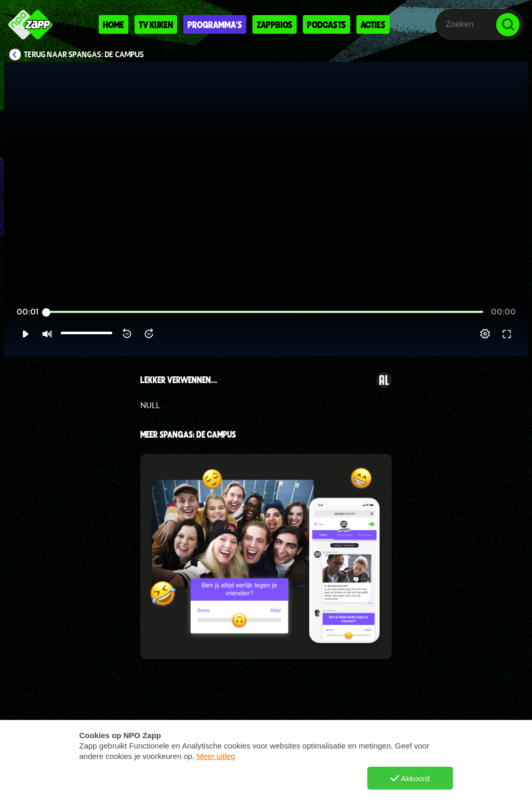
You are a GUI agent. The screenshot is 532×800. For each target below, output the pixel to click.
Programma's (215, 24)
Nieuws (219, 783)
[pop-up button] (485, 334)
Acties (373, 24)
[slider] (265, 312)
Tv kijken (156, 24)
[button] (25, 334)
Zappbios (275, 24)
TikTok (336, 783)
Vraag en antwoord (128, 783)
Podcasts (327, 24)
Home (114, 24)
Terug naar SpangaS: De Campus (84, 55)
